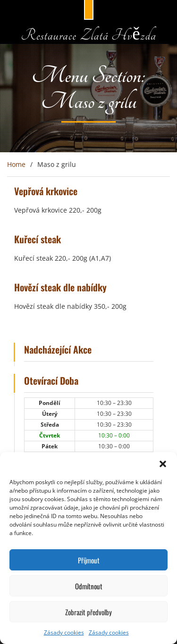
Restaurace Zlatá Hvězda (88, 35)
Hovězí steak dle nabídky (60, 287)
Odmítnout (89, 586)
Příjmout (89, 560)
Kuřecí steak (38, 239)
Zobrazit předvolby (88, 612)
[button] (163, 464)
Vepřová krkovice (46, 191)
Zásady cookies (64, 632)
